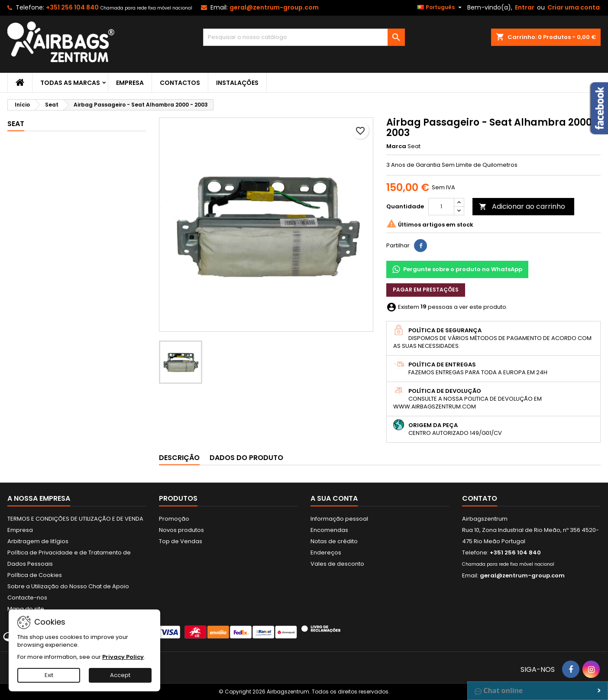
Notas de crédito (334, 541)
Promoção (174, 519)
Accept (120, 675)
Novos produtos (181, 530)
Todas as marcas (70, 83)
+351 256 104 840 (72, 7)
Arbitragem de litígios (38, 541)
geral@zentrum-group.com (274, 7)
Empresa (130, 83)
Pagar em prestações (426, 290)
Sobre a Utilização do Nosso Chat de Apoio (68, 586)
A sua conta (334, 498)
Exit (49, 675)
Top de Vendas (181, 541)
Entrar (525, 7)
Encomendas (329, 530)
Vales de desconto (337, 564)
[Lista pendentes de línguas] (440, 7)
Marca (396, 146)
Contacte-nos (27, 598)
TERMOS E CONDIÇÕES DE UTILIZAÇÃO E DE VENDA (75, 519)
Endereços (326, 553)
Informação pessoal (339, 519)
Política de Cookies (35, 575)
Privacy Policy (123, 657)
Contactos (180, 83)
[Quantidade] (441, 207)
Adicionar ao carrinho (522, 206)
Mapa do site (26, 609)
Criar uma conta (574, 7)
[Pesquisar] (304, 37)
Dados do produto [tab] (246, 458)
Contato (480, 498)
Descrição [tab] (179, 458)
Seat (16, 124)
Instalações (237, 83)
